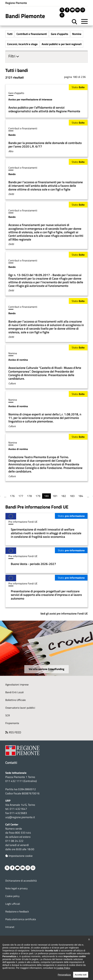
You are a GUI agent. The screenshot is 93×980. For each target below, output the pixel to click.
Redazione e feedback (17, 912)
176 (12, 496)
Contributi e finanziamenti (32, 34)
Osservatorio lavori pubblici (20, 708)
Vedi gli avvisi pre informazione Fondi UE (64, 614)
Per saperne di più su (46, 101)
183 (72, 496)
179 (38, 496)
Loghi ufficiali (13, 904)
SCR (8, 716)
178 (29, 496)
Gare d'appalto (59, 34)
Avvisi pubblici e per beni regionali (62, 44)
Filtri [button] (12, 56)
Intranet (10, 927)
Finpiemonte (12, 723)
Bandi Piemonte (25, 16)
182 (64, 496)
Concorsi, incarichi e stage (22, 44)
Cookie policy (12, 896)
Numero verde (14, 829)
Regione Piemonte (16, 3)
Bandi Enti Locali (15, 692)
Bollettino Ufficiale (15, 700)
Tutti (10, 34)
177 (21, 496)
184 (81, 496)
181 (55, 496)
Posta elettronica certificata (21, 919)
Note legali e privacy (16, 888)
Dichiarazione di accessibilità (21, 881)
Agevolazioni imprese (17, 685)
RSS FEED (15, 733)
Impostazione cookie (19, 856)
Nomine (77, 34)
